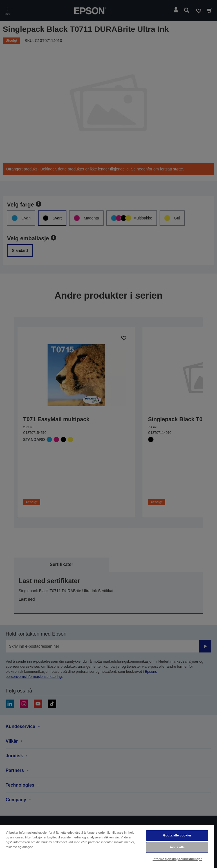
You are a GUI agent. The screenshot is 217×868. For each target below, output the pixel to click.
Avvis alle (177, 847)
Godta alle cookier (177, 835)
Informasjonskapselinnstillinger (177, 859)
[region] (107, 846)
